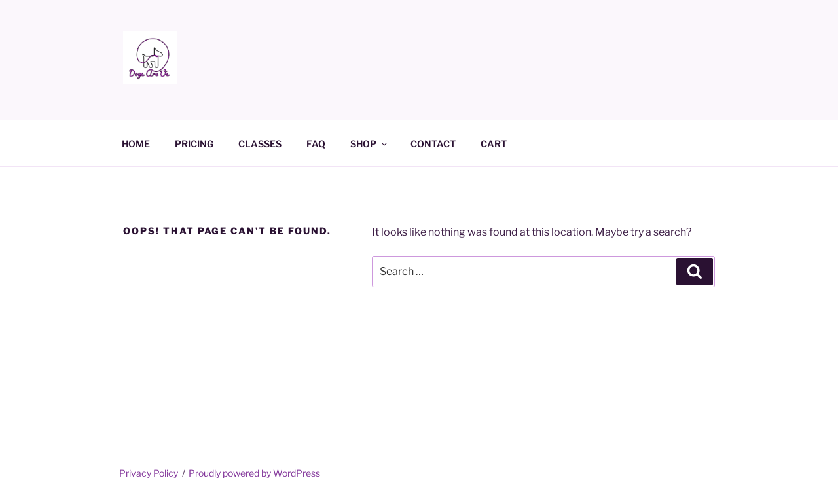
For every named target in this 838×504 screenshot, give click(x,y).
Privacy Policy (149, 473)
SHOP (370, 144)
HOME (136, 144)
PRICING (194, 144)
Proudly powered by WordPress (254, 473)
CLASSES (260, 144)
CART (494, 144)
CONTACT (433, 144)
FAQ (316, 144)
